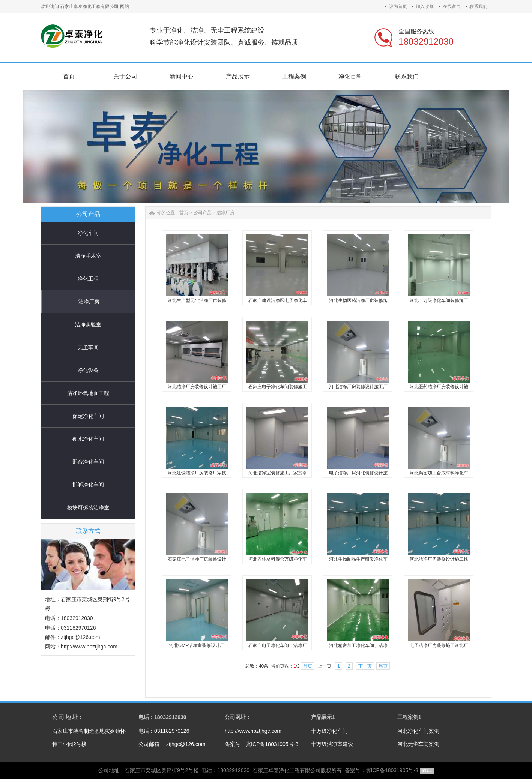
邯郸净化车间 (88, 485)
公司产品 (203, 213)
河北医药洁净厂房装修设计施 (439, 387)
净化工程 (88, 279)
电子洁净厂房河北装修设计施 (358, 473)
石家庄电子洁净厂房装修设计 (197, 559)
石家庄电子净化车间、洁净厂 (278, 645)
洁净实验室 (88, 324)
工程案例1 (409, 717)
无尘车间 (88, 347)
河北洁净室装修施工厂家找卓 (278, 473)
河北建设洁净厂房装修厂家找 (197, 473)
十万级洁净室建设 (332, 744)
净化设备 (88, 370)
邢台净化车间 (88, 462)
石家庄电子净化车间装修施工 (278, 387)
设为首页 (398, 6)
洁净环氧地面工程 (88, 393)
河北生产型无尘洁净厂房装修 (197, 300)
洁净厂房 (89, 302)
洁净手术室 (88, 256)
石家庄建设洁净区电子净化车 (278, 300)
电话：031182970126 (164, 731)
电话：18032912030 (162, 717)
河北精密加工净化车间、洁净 (358, 645)
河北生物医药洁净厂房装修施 (358, 300)
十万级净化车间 (329, 731)
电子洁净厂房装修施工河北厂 (439, 645)
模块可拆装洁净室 (88, 507)
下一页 (365, 666)
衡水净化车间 (88, 439)
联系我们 (478, 6)
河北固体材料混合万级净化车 (278, 559)
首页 (184, 213)
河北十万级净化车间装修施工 (439, 300)
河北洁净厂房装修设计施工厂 (197, 387)
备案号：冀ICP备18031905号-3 (261, 744)
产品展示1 (323, 717)
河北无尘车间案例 (418, 744)
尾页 (383, 666)
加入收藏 (425, 6)
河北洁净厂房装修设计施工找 (439, 559)
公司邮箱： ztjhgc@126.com (172, 744)
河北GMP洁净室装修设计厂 (197, 645)
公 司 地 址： (68, 717)
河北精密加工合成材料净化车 (439, 473)
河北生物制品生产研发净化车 (358, 559)
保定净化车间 (88, 416)
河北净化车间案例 (418, 731)
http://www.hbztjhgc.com (253, 731)
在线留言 (452, 6)
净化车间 (88, 233)
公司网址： (238, 717)
